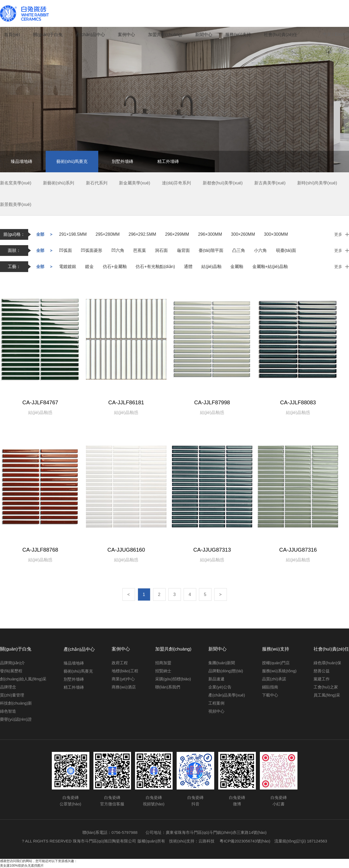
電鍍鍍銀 (68, 267)
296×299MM (177, 234)
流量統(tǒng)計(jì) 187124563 (301, 841)
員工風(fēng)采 (327, 695)
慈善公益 (322, 671)
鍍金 (89, 267)
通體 (188, 267)
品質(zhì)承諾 (274, 679)
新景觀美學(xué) (16, 204)
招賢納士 (163, 671)
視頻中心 (216, 711)
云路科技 (206, 841)
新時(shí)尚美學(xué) (317, 183)
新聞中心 (204, 35)
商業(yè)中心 (123, 679)
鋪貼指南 (270, 687)
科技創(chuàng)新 (16, 703)
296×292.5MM (142, 234)
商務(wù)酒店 (124, 687)
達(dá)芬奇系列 (176, 183)
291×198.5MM (73, 234)
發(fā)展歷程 (11, 671)
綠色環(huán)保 (327, 663)
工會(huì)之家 (326, 687)
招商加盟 (163, 663)
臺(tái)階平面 (211, 250)
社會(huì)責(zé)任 (281, 35)
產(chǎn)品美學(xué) (227, 695)
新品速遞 (216, 679)
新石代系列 (97, 183)
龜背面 (183, 250)
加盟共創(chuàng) (165, 35)
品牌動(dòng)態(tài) (226, 671)
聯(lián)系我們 (168, 687)
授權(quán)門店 (276, 663)
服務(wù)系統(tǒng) (279, 671)
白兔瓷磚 (26, 13)
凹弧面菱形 (92, 250)
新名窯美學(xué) (16, 183)
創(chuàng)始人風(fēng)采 (23, 679)
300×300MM (276, 234)
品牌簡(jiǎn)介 (12, 663)
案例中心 (126, 35)
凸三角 (239, 250)
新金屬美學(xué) (134, 183)
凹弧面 (66, 250)
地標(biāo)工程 (125, 671)
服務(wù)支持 (238, 35)
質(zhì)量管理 (12, 695)
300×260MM (243, 234)
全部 (40, 234)
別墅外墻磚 (122, 161)
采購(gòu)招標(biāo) (173, 679)
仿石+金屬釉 (115, 267)
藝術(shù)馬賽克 (72, 161)
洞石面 (161, 250)
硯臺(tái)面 (286, 250)
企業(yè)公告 (220, 687)
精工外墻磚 (168, 161)
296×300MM (210, 234)
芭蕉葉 (140, 250)
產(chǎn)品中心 (90, 35)
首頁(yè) (12, 35)
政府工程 (120, 663)
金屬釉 (237, 267)
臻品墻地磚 (21, 161)
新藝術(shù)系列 (59, 183)
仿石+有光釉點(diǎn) (155, 267)
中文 (327, 34)
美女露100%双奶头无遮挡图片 (22, 866)
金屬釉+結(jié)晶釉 (270, 267)
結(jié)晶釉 (211, 267)
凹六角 (118, 250)
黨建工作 (322, 679)
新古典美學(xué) (270, 183)
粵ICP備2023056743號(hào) (247, 841)
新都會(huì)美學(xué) (223, 183)
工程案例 (216, 703)
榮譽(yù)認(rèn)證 (16, 719)
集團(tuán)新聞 (222, 663)
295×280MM (108, 234)
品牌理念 (8, 687)
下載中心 (270, 695)
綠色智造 (8, 711)
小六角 (260, 250)
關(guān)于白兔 (48, 35)
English (342, 34)
